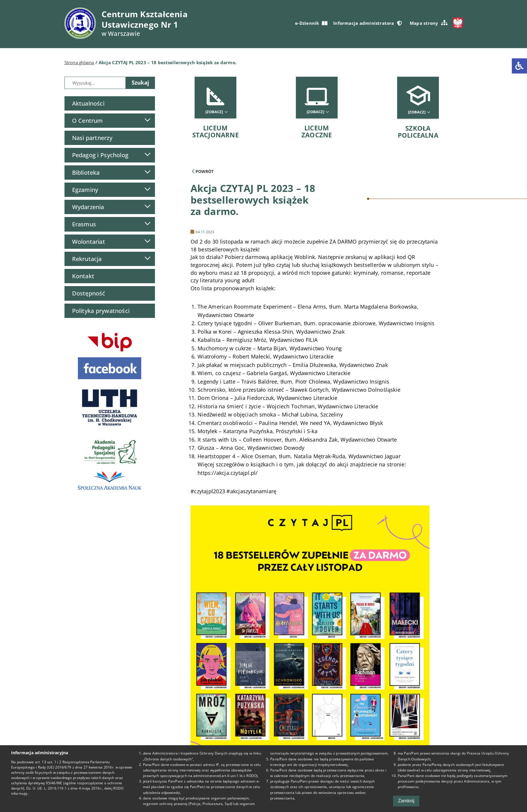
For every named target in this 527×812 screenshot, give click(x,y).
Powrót (203, 171)
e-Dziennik (311, 23)
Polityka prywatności (101, 311)
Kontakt (83, 276)
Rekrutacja (87, 259)
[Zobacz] (216, 112)
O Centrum (88, 121)
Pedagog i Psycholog (100, 155)
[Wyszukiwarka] (95, 83)
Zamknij (406, 801)
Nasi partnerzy (92, 138)
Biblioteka (86, 173)
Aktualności (88, 103)
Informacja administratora (368, 23)
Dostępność (89, 293)
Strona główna (79, 62)
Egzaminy (85, 190)
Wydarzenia (88, 207)
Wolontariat (89, 242)
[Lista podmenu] (147, 120)
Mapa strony (429, 23)
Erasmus (84, 224)
